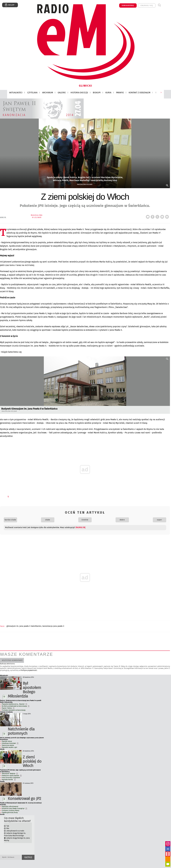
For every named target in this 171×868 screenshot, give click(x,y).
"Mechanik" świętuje (10, 774)
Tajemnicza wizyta (8, 745)
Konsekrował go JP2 (24, 799)
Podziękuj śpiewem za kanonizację (14, 710)
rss (168, 859)
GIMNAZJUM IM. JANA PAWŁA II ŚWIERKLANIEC (24, 626)
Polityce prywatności (29, 670)
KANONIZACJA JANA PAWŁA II (53, 626)
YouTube (168, 854)
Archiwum (11, 857)
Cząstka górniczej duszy (10, 813)
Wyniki (4, 857)
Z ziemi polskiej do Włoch (32, 761)
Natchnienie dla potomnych (21, 731)
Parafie (2, 781)
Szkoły (2, 749)
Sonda (2, 814)
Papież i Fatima (8, 708)
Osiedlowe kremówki (10, 743)
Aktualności (4, 675)
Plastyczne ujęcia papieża (12, 776)
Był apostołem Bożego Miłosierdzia (24, 690)
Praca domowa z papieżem (11, 778)
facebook (168, 849)
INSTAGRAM (168, 844)
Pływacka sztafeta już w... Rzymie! (14, 704)
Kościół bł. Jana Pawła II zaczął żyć (14, 809)
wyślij (168, 216)
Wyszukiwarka (159, 5)
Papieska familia (9, 780)
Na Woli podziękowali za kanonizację (16, 706)
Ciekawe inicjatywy (6, 712)
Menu (164, 5)
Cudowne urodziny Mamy (10, 811)
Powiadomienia (168, 864)
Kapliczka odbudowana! (10, 807)
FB (153, 216)
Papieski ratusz (7, 741)
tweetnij (158, 216)
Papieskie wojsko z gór (9, 747)
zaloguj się (147, 5)
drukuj (163, 216)
